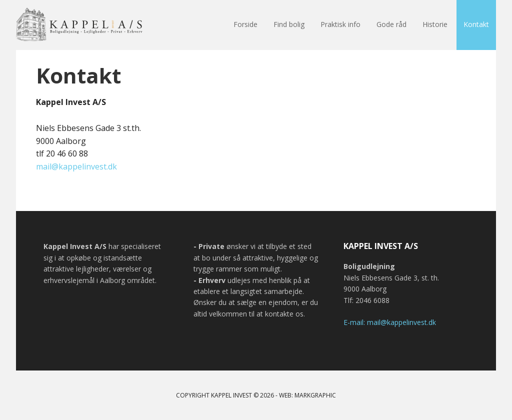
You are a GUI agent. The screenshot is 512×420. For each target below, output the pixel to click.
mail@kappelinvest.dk (76, 166)
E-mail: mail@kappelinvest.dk (390, 322)
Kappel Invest (81, 25)
